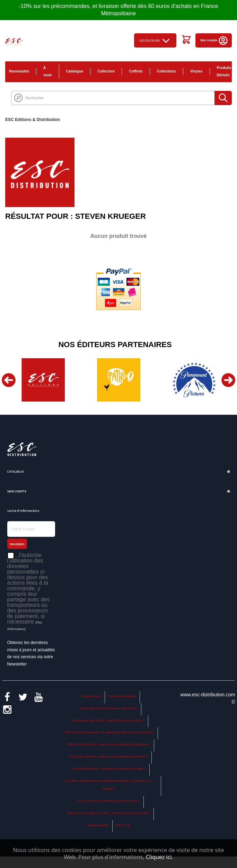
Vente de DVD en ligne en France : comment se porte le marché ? (109, 813)
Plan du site (123, 826)
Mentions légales (98, 826)
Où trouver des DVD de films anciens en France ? (109, 801)
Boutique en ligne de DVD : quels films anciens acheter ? (109, 721)
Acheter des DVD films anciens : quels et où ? (109, 709)
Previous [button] (9, 380)
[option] (43, 380)
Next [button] (228, 380)
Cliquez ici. (160, 857)
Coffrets (136, 71)
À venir (48, 71)
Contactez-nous (91, 697)
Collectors (106, 71)
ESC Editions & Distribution (33, 120)
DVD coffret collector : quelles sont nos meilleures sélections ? (109, 757)
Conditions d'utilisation (122, 697)
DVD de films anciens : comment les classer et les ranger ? (109, 769)
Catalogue (75, 71)
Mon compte (215, 40)
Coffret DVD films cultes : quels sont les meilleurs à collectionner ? (109, 745)
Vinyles (196, 71)
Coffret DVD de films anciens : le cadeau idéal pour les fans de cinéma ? (109, 733)
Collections (166, 71)
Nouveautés (19, 71)
